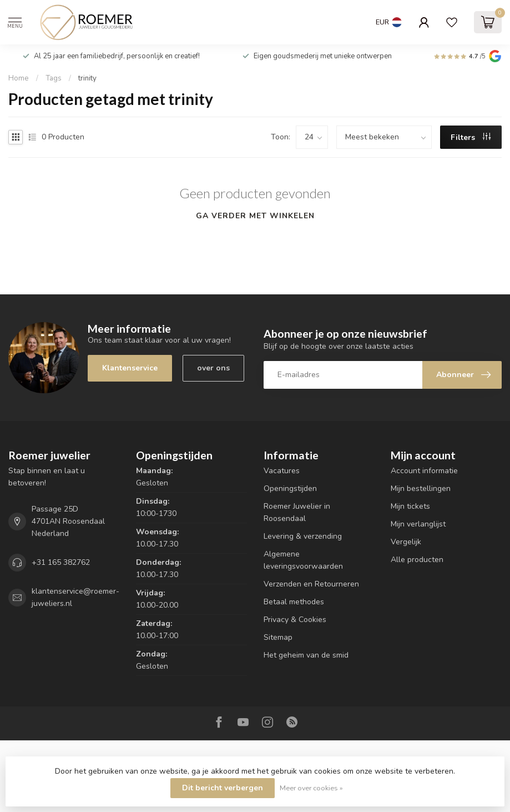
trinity (87, 78)
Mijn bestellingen (421, 488)
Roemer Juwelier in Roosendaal (297, 512)
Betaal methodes (294, 602)
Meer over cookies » (311, 788)
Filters (471, 137)
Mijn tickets (410, 506)
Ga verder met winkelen (255, 216)
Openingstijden (290, 488)
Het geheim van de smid (306, 655)
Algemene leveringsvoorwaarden (303, 560)
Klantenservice (130, 368)
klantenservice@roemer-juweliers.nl (75, 597)
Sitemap (278, 637)
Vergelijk (406, 542)
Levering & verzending (303, 536)
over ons (213, 368)
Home (19, 78)
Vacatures (282, 471)
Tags (54, 78)
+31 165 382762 (61, 562)
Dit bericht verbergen (223, 788)
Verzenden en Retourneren (311, 584)
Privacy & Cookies (295, 620)
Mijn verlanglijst (418, 524)
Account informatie (424, 471)
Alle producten (417, 560)
